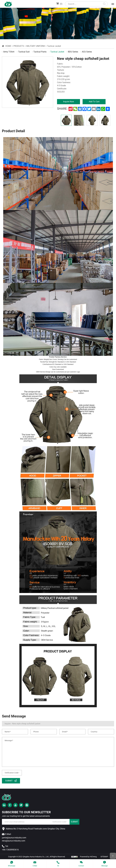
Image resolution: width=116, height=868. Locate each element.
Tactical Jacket (54, 46)
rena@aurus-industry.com (14, 841)
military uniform (36, 46)
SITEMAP (104, 857)
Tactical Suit (24, 52)
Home (8, 46)
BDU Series (73, 52)
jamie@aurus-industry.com (14, 838)
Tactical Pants (40, 52)
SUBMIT (74, 822)
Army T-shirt (9, 52)
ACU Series (87, 52)
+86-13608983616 (10, 850)
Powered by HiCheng (88, 857)
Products (19, 46)
